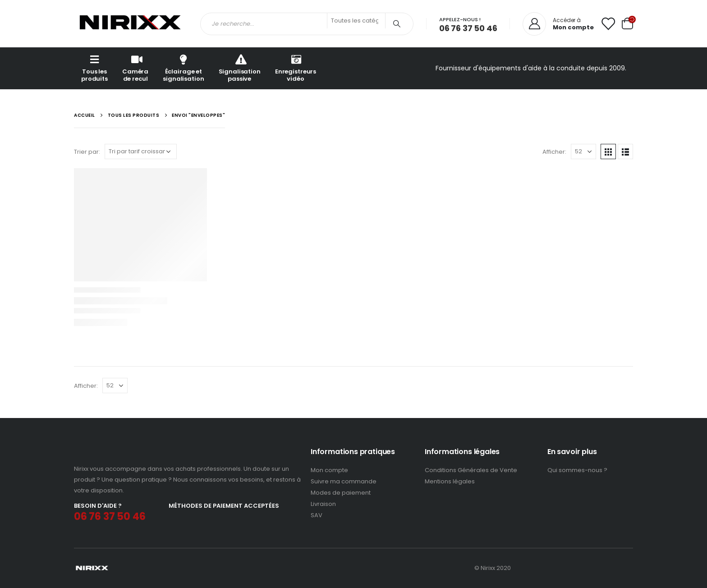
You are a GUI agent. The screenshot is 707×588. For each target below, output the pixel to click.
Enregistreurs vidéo (296, 68)
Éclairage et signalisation (183, 68)
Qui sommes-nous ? (577, 470)
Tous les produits (94, 68)
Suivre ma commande (344, 481)
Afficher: (554, 152)
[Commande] (141, 152)
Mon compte (329, 470)
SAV (317, 515)
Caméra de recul (135, 68)
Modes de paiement (341, 493)
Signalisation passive (240, 68)
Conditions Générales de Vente (471, 470)
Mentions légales (450, 481)
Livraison (323, 504)
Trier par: (87, 152)
